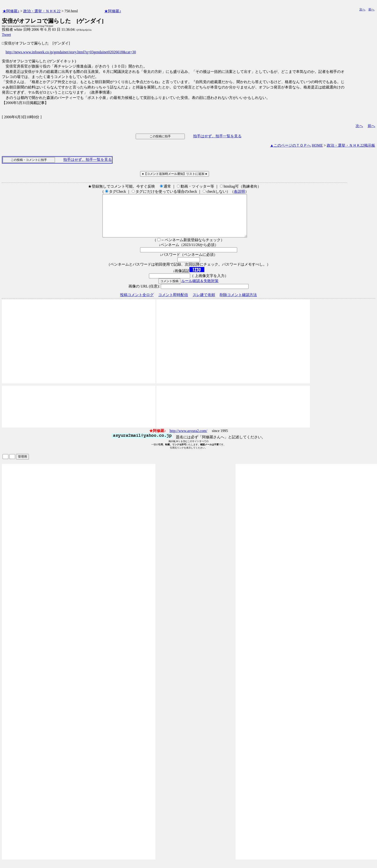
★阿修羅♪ (11, 11)
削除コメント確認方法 (238, 303)
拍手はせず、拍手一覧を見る (217, 136)
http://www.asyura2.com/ (188, 439)
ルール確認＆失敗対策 (200, 289)
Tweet (6, 35)
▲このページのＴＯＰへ (290, 145)
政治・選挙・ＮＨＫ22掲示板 (351, 145)
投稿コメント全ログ (137, 303)
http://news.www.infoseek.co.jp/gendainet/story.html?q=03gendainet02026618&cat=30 (71, 52)
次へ (362, 9)
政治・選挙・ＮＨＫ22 (42, 11)
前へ (371, 9)
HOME (317, 145)
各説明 (239, 191)
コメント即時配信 (173, 303)
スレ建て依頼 (204, 303)
